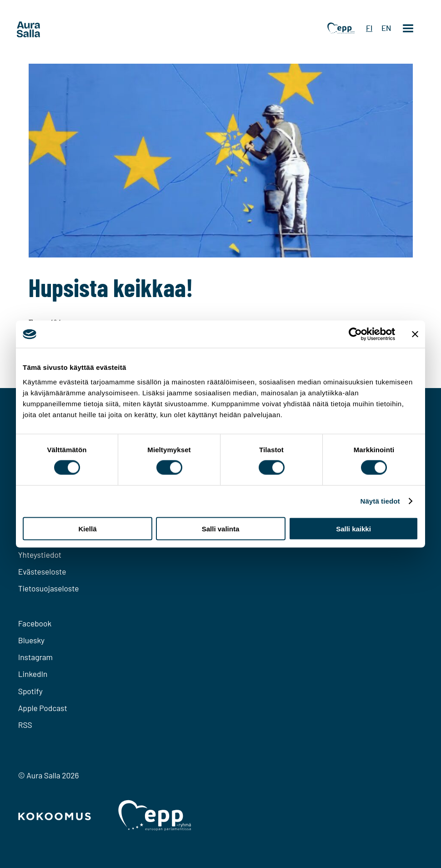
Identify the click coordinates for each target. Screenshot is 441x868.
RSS (25, 725)
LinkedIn (33, 674)
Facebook (35, 623)
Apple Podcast (43, 708)
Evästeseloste (42, 571)
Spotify (30, 691)
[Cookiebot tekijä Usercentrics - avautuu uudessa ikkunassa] (355, 334)
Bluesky (31, 640)
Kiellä (87, 528)
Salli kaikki (353, 528)
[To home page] (45, 30)
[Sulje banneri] (415, 334)
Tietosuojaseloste (49, 588)
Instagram (35, 657)
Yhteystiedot (40, 555)
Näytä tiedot (380, 501)
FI (369, 28)
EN (386, 28)
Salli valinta (221, 528)
